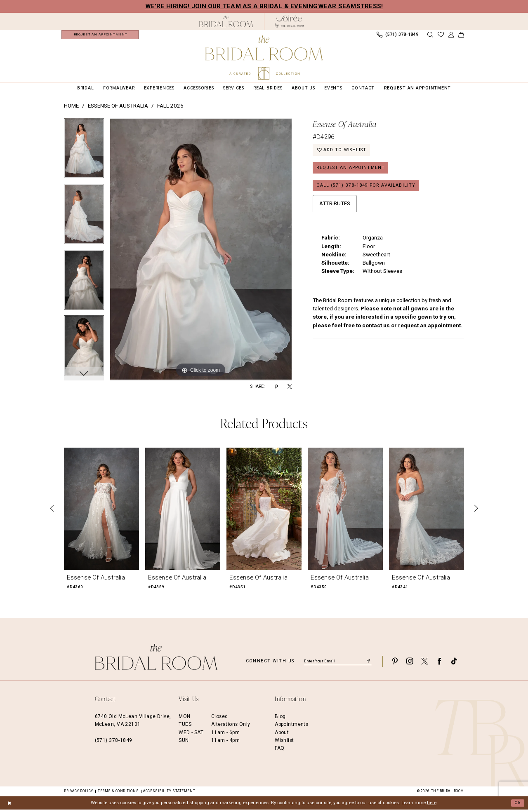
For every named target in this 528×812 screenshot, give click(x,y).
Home (71, 108)
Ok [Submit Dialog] (518, 805)
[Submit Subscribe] (368, 664)
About (282, 735)
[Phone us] (397, 36)
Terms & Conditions (118, 793)
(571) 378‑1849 (114, 743)
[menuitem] (100, 36)
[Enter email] (338, 664)
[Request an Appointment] (100, 36)
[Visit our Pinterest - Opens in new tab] (395, 664)
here (432, 805)
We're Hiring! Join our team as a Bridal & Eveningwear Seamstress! (264, 6)
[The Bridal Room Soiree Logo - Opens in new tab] (289, 22)
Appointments (291, 727)
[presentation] (101, 511)
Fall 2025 (170, 108)
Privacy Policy (79, 793)
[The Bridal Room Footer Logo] (156, 659)
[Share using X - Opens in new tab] (290, 389)
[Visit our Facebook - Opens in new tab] (439, 664)
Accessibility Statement (169, 793)
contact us (376, 328)
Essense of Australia (118, 108)
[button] (451, 36)
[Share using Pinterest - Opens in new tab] (276, 389)
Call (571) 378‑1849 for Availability (366, 188)
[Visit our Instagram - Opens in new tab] (410, 664)
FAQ (279, 751)
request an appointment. (430, 328)
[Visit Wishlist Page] (441, 36)
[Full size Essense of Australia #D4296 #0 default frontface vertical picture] (201, 252)
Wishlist (284, 743)
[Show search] (430, 36)
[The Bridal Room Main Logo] (264, 57)
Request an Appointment (351, 170)
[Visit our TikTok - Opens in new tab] (454, 664)
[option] (84, 154)
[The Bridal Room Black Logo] (226, 21)
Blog (280, 719)
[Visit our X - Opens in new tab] (424, 664)
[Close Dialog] (9, 805)
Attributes (335, 206)
